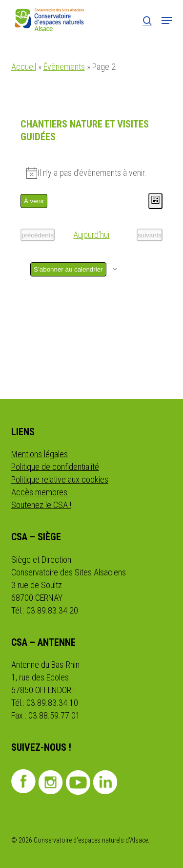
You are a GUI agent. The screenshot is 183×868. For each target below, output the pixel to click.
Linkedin (106, 783)
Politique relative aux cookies (60, 479)
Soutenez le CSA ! (41, 505)
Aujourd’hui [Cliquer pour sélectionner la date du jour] (91, 235)
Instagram (51, 783)
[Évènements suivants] (150, 235)
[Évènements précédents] (38, 235)
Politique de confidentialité (55, 467)
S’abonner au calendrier (68, 269)
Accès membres (39, 492)
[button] (167, 21)
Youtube (78, 783)
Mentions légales (40, 454)
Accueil (24, 67)
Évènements (64, 67)
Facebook (24, 782)
